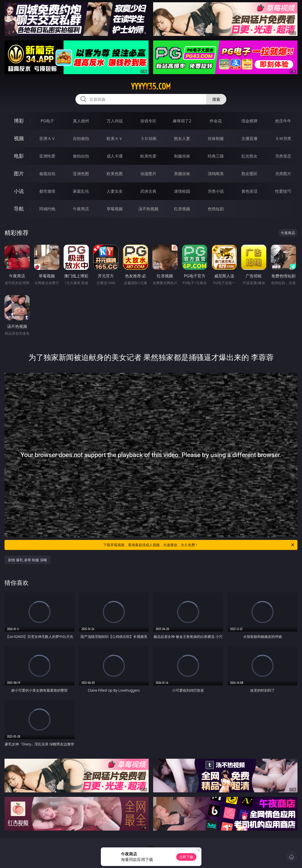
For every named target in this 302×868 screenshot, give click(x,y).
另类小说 (216, 191)
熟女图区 (249, 174)
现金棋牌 (249, 121)
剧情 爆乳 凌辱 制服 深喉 (28, 560)
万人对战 (115, 121)
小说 (19, 191)
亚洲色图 (81, 174)
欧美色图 (115, 174)
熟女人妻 (182, 138)
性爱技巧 (283, 191)
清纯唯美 (216, 174)
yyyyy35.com (151, 86)
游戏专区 (148, 121)
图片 (19, 173)
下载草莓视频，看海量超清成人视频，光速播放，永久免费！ (199, 545)
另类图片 (283, 174)
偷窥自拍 (47, 174)
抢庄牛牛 (283, 121)
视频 (19, 138)
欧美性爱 (148, 156)
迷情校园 (182, 191)
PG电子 (47, 121)
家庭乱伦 (81, 191)
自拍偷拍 (81, 138)
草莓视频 (115, 209)
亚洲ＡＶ (47, 138)
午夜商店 (81, 209)
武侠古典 (148, 191)
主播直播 (249, 138)
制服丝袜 (182, 156)
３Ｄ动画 (148, 138)
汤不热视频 (148, 209)
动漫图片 (148, 174)
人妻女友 (115, 191)
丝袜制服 (216, 138)
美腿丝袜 (182, 174)
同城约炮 (47, 209)
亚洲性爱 (47, 156)
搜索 (216, 99)
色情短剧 (216, 209)
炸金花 (216, 121)
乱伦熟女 (249, 156)
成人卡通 (115, 156)
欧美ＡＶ (115, 138)
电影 (19, 156)
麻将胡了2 (182, 121)
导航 (19, 209)
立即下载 (186, 857)
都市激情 (47, 191)
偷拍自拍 (81, 156)
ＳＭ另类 (283, 138)
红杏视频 (182, 209)
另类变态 (283, 156)
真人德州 (81, 121)
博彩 (19, 121)
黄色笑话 (249, 191)
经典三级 (216, 156)
